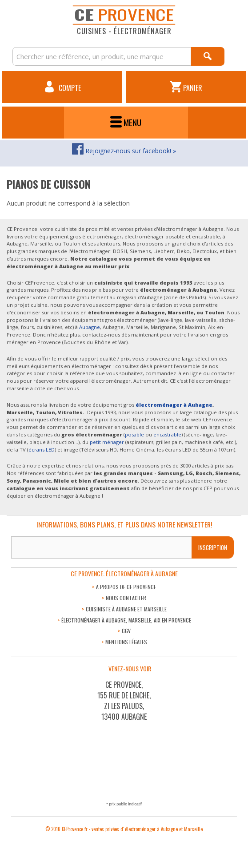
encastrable (167, 434)
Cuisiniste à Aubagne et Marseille (126, 609)
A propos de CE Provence (126, 587)
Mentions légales (126, 642)
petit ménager (107, 442)
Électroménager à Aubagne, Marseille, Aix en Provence (126, 620)
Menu (126, 122)
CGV (126, 631)
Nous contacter (126, 598)
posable (134, 434)
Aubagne (90, 327)
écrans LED (42, 450)
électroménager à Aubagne (174, 405)
